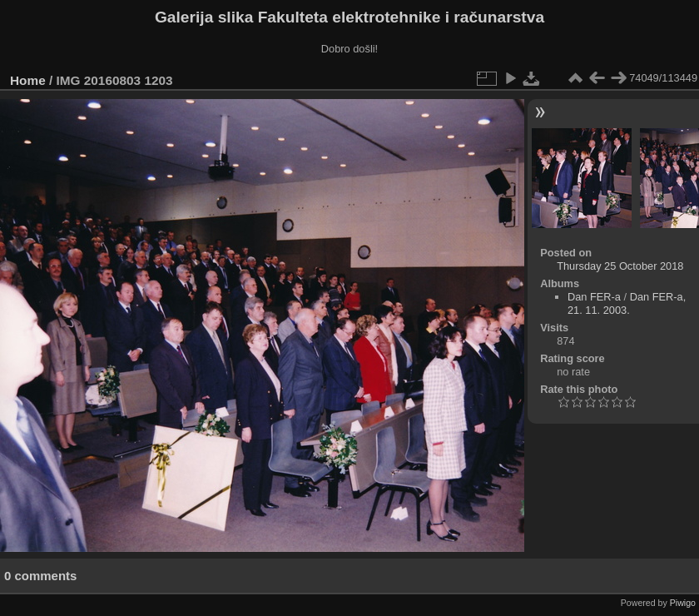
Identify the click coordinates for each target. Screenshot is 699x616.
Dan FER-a (594, 297)
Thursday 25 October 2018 (620, 266)
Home (28, 80)
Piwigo (683, 603)
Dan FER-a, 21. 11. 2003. (627, 303)
